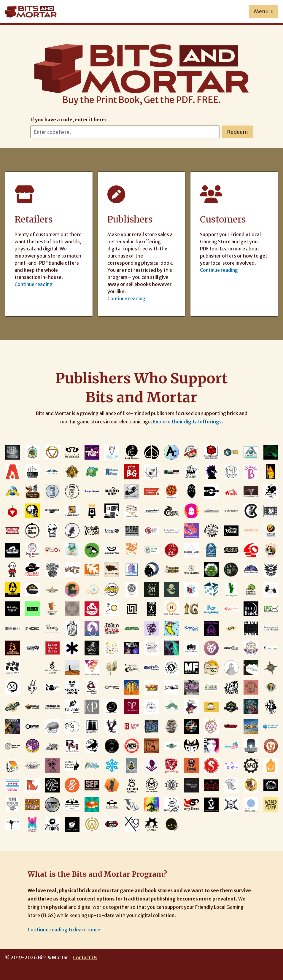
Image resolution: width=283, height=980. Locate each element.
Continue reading (34, 284)
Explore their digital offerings (187, 422)
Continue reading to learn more (64, 930)
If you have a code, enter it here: (68, 120)
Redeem (237, 132)
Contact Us (85, 957)
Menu (264, 11)
